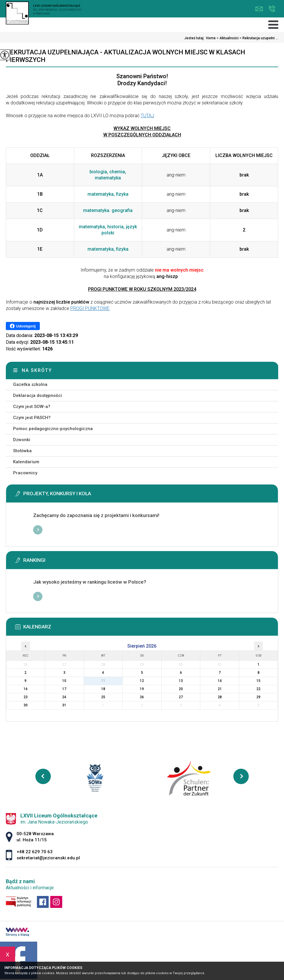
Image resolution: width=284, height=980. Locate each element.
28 (220, 697)
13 (181, 681)
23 (26, 697)
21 (220, 689)
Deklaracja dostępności (37, 395)
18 (103, 689)
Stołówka (22, 451)
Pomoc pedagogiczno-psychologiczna (53, 429)
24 (64, 697)
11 (103, 681)
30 (26, 705)
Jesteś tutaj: (195, 38)
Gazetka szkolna (30, 384)
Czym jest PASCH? (32, 418)
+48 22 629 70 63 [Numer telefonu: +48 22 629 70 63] (35, 852)
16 (26, 689)
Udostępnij (23, 326)
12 (142, 681)
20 (181, 689)
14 (220, 681)
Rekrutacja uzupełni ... (258, 38)
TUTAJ (147, 116)
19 (142, 689)
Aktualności (227, 38)
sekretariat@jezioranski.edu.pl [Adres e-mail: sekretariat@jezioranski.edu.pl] (48, 858)
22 (258, 689)
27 (181, 697)
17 (64, 689)
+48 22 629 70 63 (272, 9)
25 (103, 697)
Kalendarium (26, 462)
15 (258, 681)
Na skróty (37, 370)
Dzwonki (22, 440)
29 (258, 697)
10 (64, 681)
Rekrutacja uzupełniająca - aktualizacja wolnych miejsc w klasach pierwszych (125, 56)
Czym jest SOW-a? (32, 407)
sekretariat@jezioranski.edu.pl (259, 9)
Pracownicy (25, 473)
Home (211, 38)
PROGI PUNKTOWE (90, 308)
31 (64, 705)
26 (142, 697)
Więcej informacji (38, 530)
